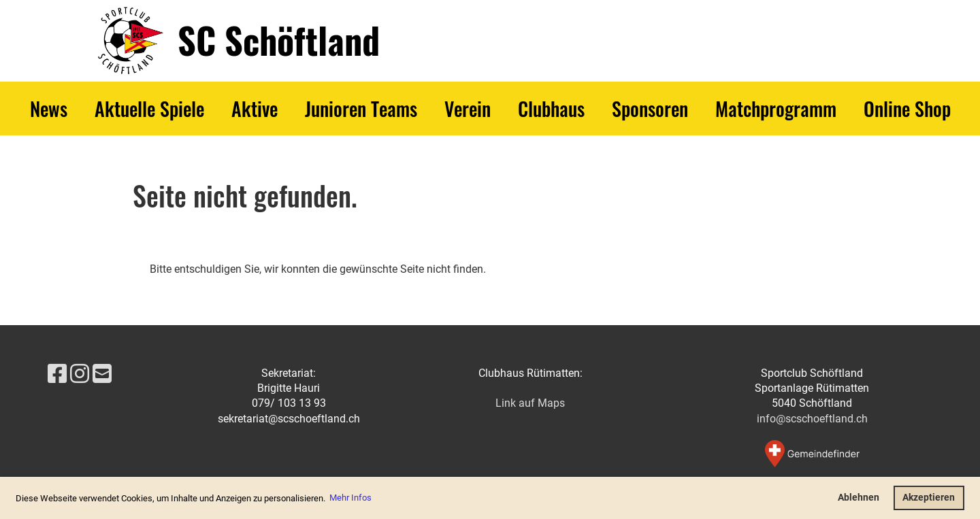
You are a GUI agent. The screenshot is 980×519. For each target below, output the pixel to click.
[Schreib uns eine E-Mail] (102, 374)
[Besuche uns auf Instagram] (80, 374)
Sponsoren (650, 108)
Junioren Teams (361, 108)
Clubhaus (551, 108)
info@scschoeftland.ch (812, 419)
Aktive (255, 108)
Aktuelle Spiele (149, 108)
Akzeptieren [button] (929, 498)
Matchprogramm (776, 108)
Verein (468, 108)
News (49, 108)
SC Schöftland (279, 40)
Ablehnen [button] (859, 498)
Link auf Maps (530, 403)
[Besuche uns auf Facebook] (57, 374)
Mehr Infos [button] (350, 498)
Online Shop (907, 108)
